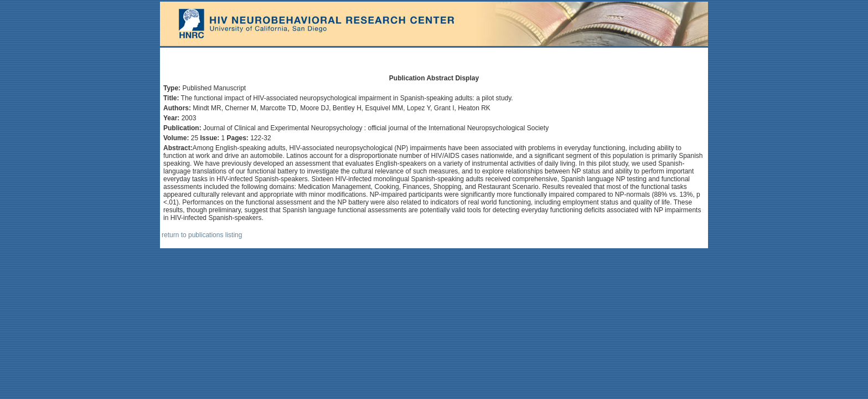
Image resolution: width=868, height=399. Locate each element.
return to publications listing (202, 235)
